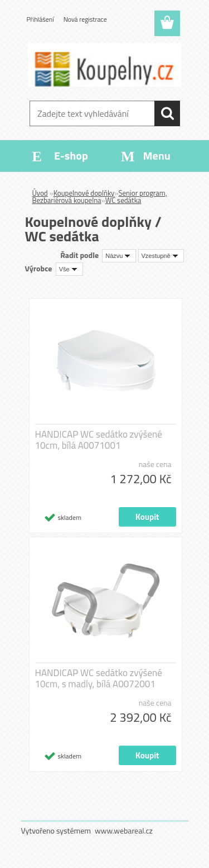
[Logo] (104, 65)
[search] (167, 113)
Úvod (40, 193)
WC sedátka (123, 200)
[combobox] (119, 256)
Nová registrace (85, 19)
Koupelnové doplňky (84, 193)
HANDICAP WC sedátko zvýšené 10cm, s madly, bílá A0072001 (99, 678)
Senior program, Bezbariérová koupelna (100, 197)
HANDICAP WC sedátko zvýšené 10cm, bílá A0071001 (99, 440)
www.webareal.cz (124, 830)
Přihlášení (40, 19)
